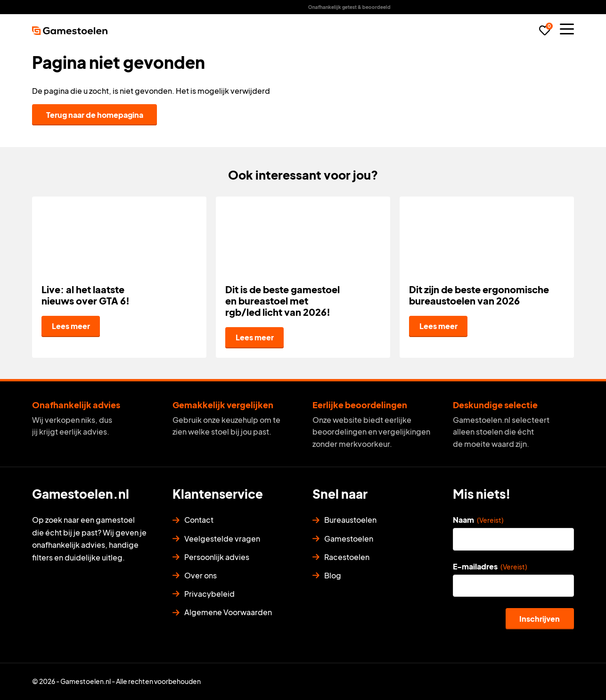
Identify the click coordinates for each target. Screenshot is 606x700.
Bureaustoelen (350, 520)
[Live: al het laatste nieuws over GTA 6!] (119, 277)
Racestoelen (347, 557)
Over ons (201, 575)
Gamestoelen (349, 539)
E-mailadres (490, 566)
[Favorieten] (545, 31)
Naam (478, 520)
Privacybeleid (209, 594)
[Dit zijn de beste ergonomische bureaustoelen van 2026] (487, 277)
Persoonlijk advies (217, 557)
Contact (199, 520)
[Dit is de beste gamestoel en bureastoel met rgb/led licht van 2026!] (303, 277)
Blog (333, 575)
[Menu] (567, 29)
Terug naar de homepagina (95, 115)
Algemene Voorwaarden (228, 612)
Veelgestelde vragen (222, 539)
